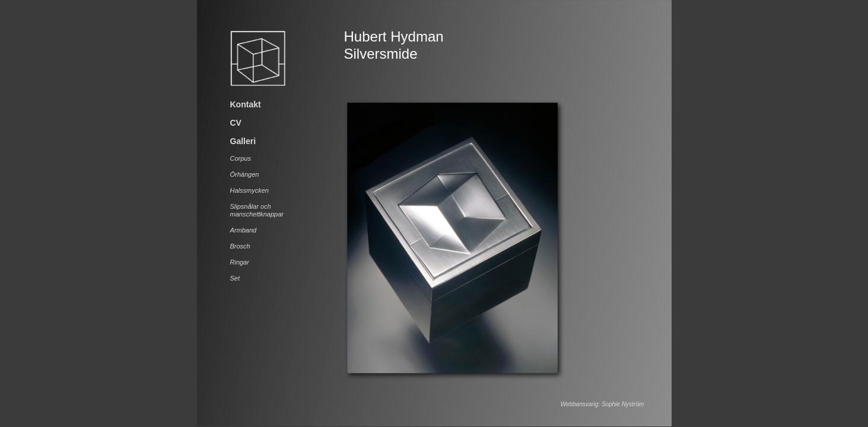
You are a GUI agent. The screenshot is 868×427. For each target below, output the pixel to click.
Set (235, 278)
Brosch (240, 246)
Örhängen (245, 174)
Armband (244, 230)
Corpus (241, 158)
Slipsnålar (244, 206)
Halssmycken (249, 190)
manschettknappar (257, 214)
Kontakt (246, 104)
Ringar (240, 262)
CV (236, 123)
